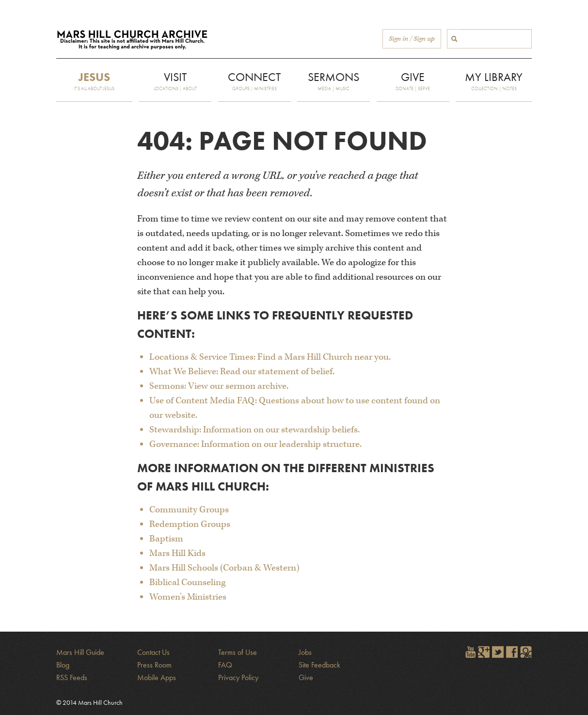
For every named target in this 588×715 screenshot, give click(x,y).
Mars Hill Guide (80, 652)
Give (306, 677)
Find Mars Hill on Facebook (512, 652)
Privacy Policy (238, 677)
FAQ (225, 665)
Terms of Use (238, 652)
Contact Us (153, 652)
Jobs (305, 652)
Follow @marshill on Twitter (498, 652)
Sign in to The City (526, 652)
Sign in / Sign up (412, 39)
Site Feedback (319, 665)
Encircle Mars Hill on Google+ (484, 652)
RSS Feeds (72, 677)
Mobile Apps (157, 677)
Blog (63, 665)
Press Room (154, 665)
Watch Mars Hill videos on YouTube (470, 652)
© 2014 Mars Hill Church (89, 702)
